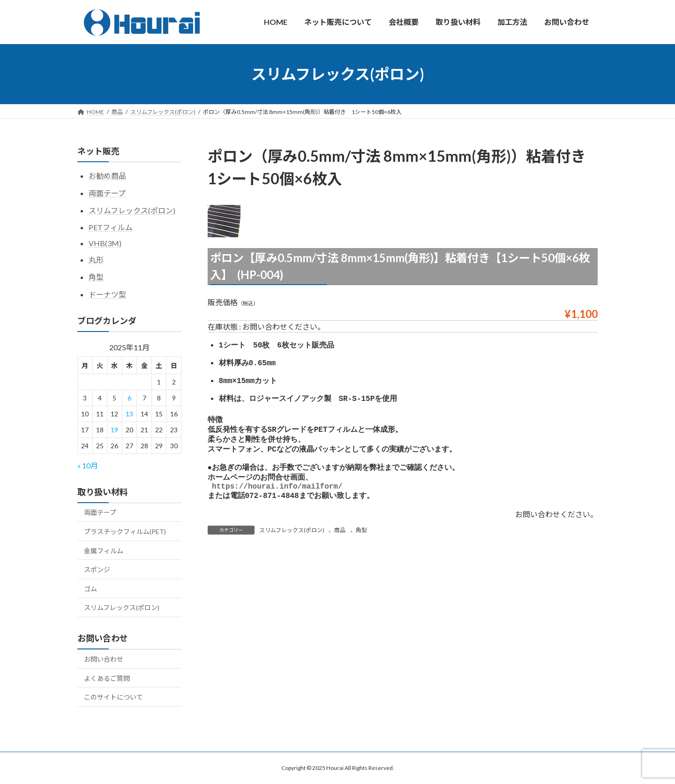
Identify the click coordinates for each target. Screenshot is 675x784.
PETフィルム (111, 227)
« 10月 (88, 465)
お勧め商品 (107, 176)
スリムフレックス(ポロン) (292, 542)
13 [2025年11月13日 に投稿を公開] (129, 414)
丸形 (96, 260)
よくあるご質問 (107, 678)
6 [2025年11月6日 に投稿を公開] (129, 398)
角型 (361, 542)
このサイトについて (113, 697)
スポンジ (97, 569)
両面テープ (107, 192)
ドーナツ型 (107, 294)
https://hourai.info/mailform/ (277, 497)
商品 (340, 542)
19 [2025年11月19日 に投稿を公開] (114, 430)
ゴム (90, 588)
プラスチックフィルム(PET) (125, 531)
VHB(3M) (105, 243)
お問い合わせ (104, 659)
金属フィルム (104, 550)
